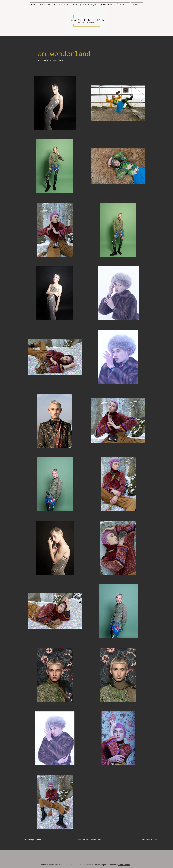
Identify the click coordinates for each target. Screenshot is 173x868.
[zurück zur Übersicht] (90, 840)
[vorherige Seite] (37, 840)
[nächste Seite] (145, 840)
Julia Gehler (124, 865)
